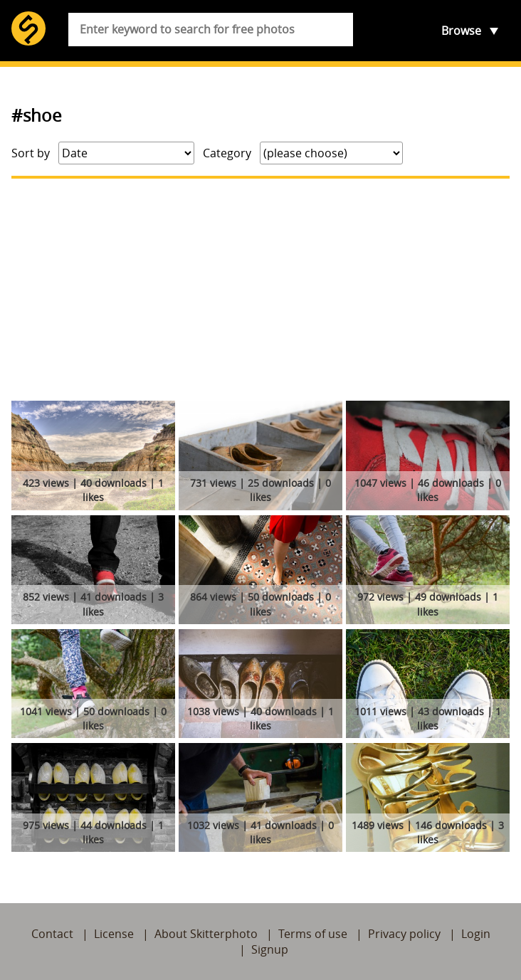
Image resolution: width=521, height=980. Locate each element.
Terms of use (313, 934)
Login (476, 934)
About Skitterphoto (206, 934)
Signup (270, 949)
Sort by (31, 153)
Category (227, 153)
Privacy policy (404, 934)
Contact (52, 934)
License (114, 934)
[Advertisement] (260, 290)
